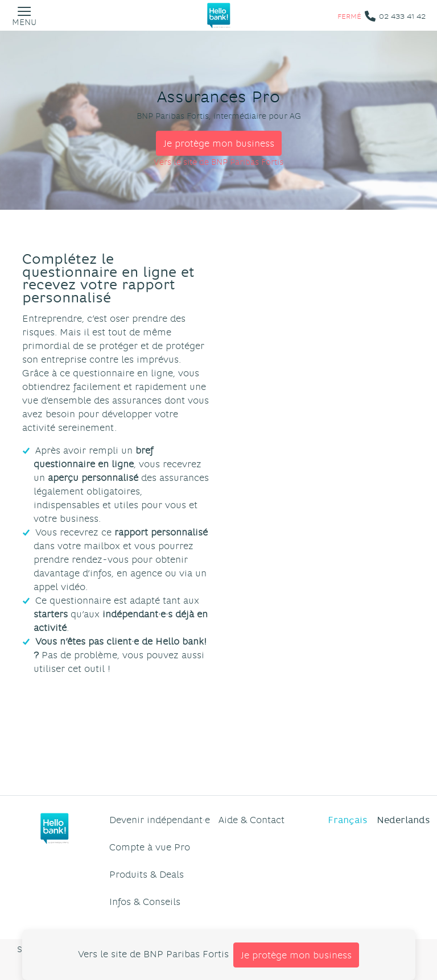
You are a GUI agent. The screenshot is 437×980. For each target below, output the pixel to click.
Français (348, 819)
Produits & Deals (147, 874)
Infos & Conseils (145, 901)
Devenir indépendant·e (160, 819)
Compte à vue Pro (150, 847)
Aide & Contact (252, 819)
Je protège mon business (219, 143)
